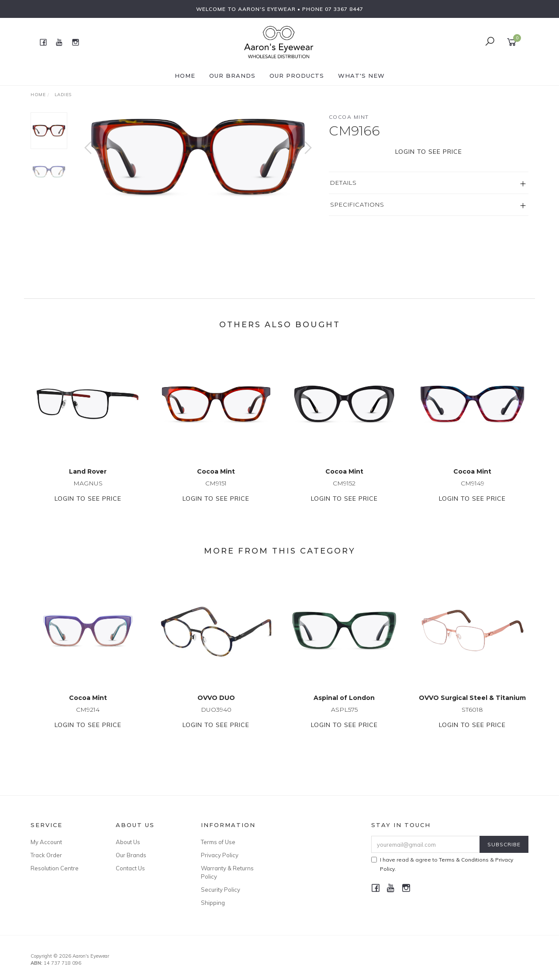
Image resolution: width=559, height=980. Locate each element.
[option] (198, 156)
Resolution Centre (55, 868)
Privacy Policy (220, 855)
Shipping (213, 903)
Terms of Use (218, 842)
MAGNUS (88, 495)
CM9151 (216, 495)
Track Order (46, 855)
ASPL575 (344, 721)
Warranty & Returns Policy (227, 872)
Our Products (297, 76)
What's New (361, 76)
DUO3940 (216, 721)
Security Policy (221, 890)
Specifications (357, 204)
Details (343, 183)
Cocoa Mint (349, 117)
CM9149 (473, 495)
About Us (128, 842)
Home (185, 76)
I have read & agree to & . (442, 864)
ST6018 (472, 721)
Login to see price (429, 152)
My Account (46, 842)
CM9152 (344, 495)
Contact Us (130, 868)
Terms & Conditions (464, 860)
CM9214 (88, 721)
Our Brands (232, 76)
